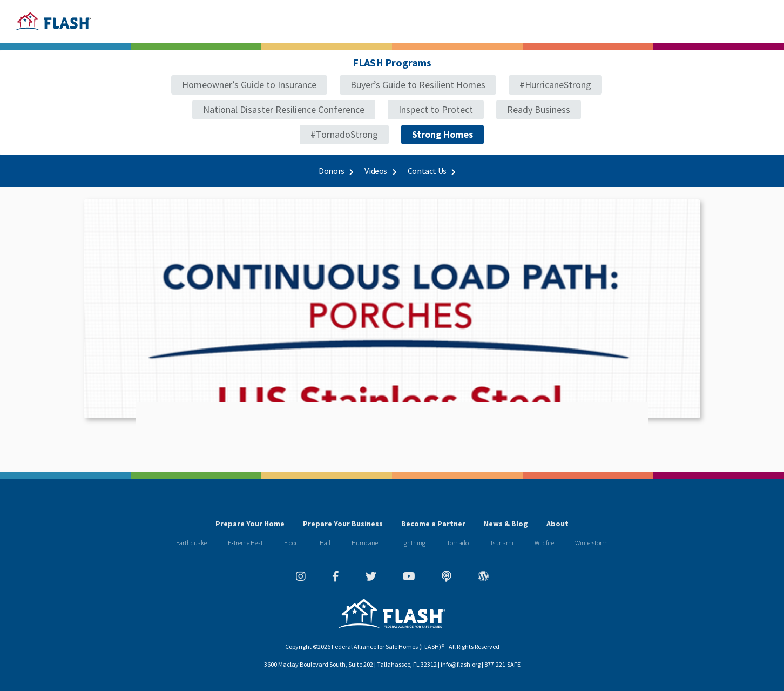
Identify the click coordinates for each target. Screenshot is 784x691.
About (557, 524)
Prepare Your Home (250, 524)
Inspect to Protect (436, 109)
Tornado (458, 543)
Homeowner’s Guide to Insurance (249, 85)
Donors (336, 171)
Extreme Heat (245, 543)
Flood (291, 543)
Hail (325, 543)
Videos (380, 171)
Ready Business (539, 109)
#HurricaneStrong (555, 85)
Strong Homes (442, 134)
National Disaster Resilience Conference (284, 109)
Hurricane (365, 543)
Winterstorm (592, 543)
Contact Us (431, 171)
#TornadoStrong (344, 134)
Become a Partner (433, 524)
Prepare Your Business (343, 524)
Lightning (412, 543)
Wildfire (544, 543)
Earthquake (191, 543)
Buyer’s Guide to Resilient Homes (418, 85)
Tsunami (502, 543)
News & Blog (506, 524)
